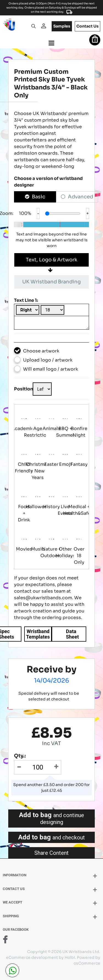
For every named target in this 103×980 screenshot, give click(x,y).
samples (62, 26)
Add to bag (51, 818)
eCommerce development (32, 957)
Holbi (70, 957)
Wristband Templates (38, 634)
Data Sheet (72, 634)
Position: (23, 389)
